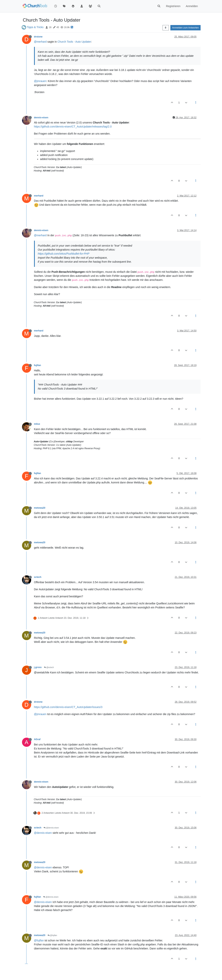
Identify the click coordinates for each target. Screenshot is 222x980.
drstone (38, 37)
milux (37, 424)
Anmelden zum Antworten (185, 28)
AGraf (37, 739)
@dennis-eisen (51, 828)
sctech (38, 577)
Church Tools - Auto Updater (74, 42)
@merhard (40, 42)
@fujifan (52, 935)
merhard (39, 196)
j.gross (38, 667)
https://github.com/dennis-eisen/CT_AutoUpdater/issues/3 (68, 707)
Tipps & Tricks (35, 27)
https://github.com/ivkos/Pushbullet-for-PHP (64, 254)
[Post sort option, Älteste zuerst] (166, 28)
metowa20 (40, 508)
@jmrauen (40, 81)
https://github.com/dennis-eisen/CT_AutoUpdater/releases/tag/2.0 (73, 127)
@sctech (49, 667)
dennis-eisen (41, 118)
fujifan (38, 365)
